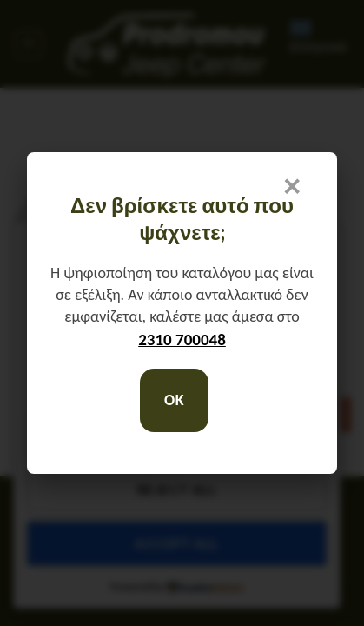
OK (174, 400)
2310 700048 (182, 340)
